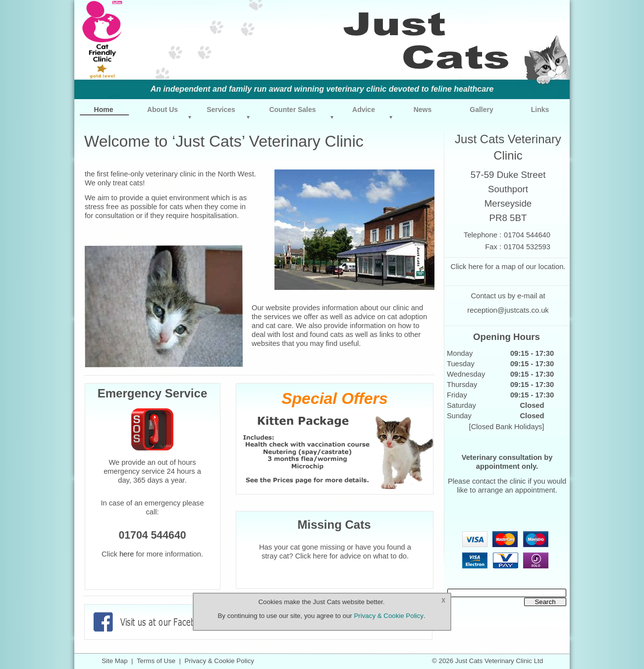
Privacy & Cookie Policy (219, 661)
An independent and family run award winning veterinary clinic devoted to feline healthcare (322, 89)
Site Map (114, 661)
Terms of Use (156, 661)
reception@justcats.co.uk (508, 310)
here (475, 267)
